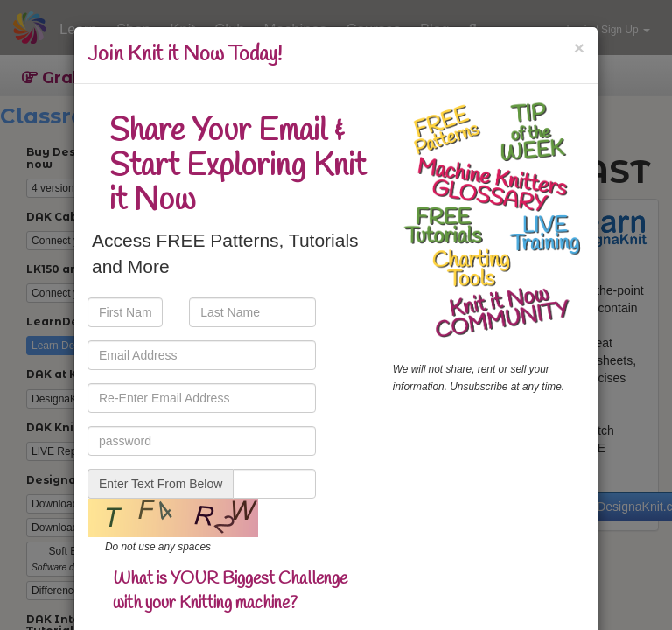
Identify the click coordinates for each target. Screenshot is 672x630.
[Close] (579, 48)
